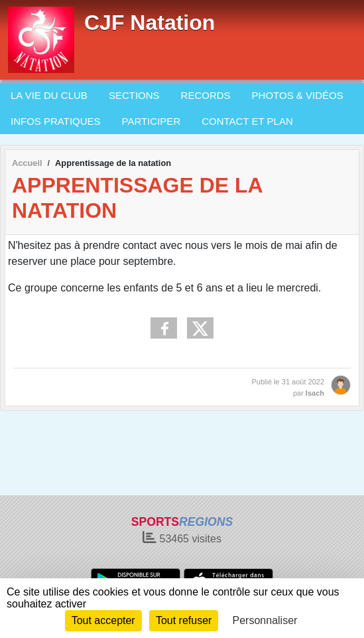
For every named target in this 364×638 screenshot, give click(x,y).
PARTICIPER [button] (152, 121)
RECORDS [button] (206, 95)
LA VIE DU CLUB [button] (49, 95)
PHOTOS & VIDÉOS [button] (298, 95)
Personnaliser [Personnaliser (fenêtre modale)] (265, 620)
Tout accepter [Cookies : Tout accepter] (103, 620)
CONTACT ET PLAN (247, 121)
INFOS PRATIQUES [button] (56, 121)
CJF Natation (150, 23)
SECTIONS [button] (134, 95)
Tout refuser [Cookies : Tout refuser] (184, 620)
